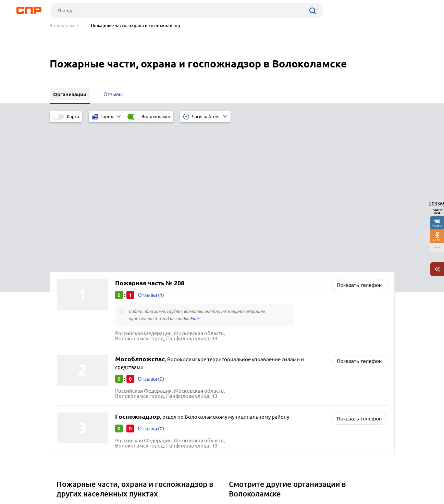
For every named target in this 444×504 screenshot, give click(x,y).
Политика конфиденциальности (141, 499)
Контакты (203, 479)
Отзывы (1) (151, 151)
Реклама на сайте (153, 479)
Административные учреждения (270, 372)
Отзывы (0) (151, 235)
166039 (437, 226)
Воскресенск (74, 364)
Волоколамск (64, 26)
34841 (437, 240)
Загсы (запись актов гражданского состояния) (287, 381)
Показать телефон (359, 141)
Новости (105, 479)
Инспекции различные (259, 403)
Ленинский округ (80, 372)
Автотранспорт (250, 364)
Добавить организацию (364, 478)
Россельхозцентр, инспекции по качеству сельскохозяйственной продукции (280, 392)
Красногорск (74, 398)
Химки (67, 389)
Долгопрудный (77, 381)
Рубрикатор (62, 479)
